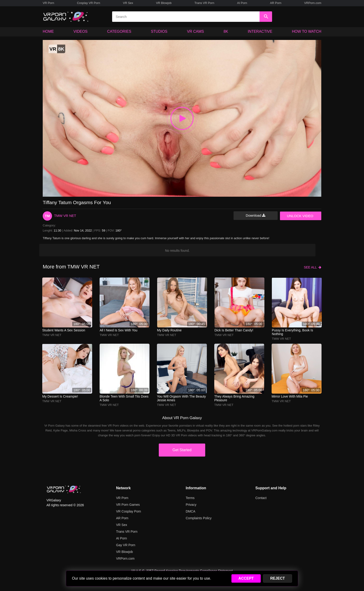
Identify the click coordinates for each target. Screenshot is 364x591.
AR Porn (276, 3)
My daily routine (169, 330)
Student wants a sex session (64, 330)
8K (226, 31)
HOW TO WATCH (307, 31)
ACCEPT (246, 578)
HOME (48, 31)
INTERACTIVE (260, 31)
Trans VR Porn (204, 3)
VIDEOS (81, 31)
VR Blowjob (164, 3)
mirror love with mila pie (290, 396)
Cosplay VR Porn (88, 3)
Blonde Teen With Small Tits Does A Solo (124, 398)
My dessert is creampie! (60, 396)
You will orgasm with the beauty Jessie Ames (181, 398)
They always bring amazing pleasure (234, 398)
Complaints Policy (199, 518)
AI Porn (242, 3)
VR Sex (128, 3)
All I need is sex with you (119, 330)
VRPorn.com (313, 3)
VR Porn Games (128, 505)
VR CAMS (196, 31)
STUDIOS (159, 31)
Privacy (191, 505)
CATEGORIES (119, 31)
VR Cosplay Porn (128, 511)
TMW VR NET (65, 216)
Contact (261, 498)
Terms (190, 498)
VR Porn (48, 3)
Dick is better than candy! (234, 330)
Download (256, 215)
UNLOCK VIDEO (300, 216)
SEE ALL (313, 267)
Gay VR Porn (126, 545)
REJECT (278, 578)
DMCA (190, 511)
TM (47, 216)
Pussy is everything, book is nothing (292, 332)
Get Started (182, 450)
